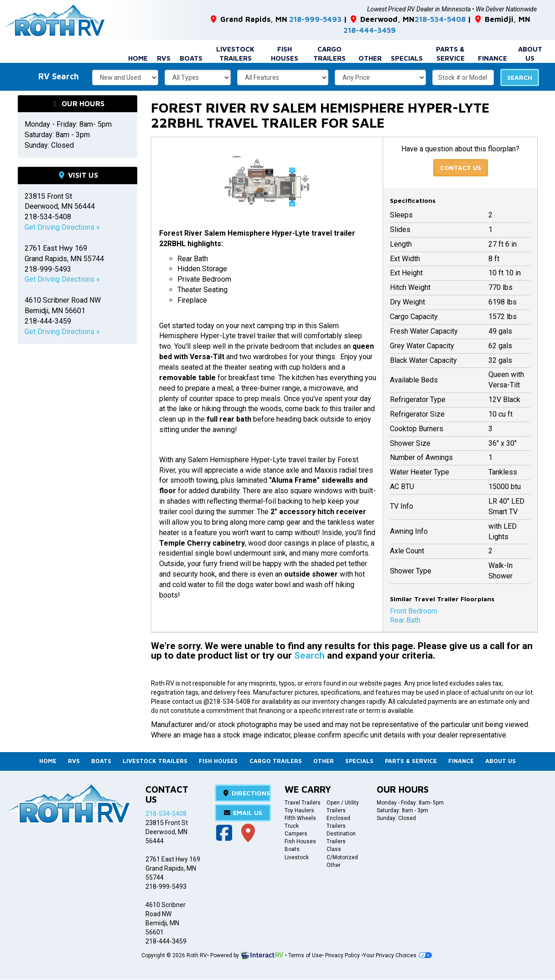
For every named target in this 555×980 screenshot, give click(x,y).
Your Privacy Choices (397, 955)
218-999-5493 (308, 19)
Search (520, 76)
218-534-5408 (429, 19)
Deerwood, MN (372, 19)
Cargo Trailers (329, 53)
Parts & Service (450, 53)
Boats (191, 57)
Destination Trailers (341, 838)
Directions (246, 793)
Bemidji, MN (488, 19)
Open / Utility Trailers (343, 807)
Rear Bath (405, 619)
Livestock (297, 857)
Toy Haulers (299, 810)
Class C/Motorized (342, 854)
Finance (493, 57)
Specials (407, 57)
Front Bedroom (414, 610)
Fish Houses (285, 53)
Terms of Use (305, 955)
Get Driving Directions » (62, 226)
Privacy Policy (342, 955)
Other (370, 57)
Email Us (243, 812)
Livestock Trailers (235, 53)
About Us (530, 53)
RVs (164, 57)
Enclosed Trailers (338, 822)
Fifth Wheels (300, 818)
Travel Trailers (303, 803)
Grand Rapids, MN (244, 19)
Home (138, 57)
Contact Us (461, 167)
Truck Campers (296, 830)
